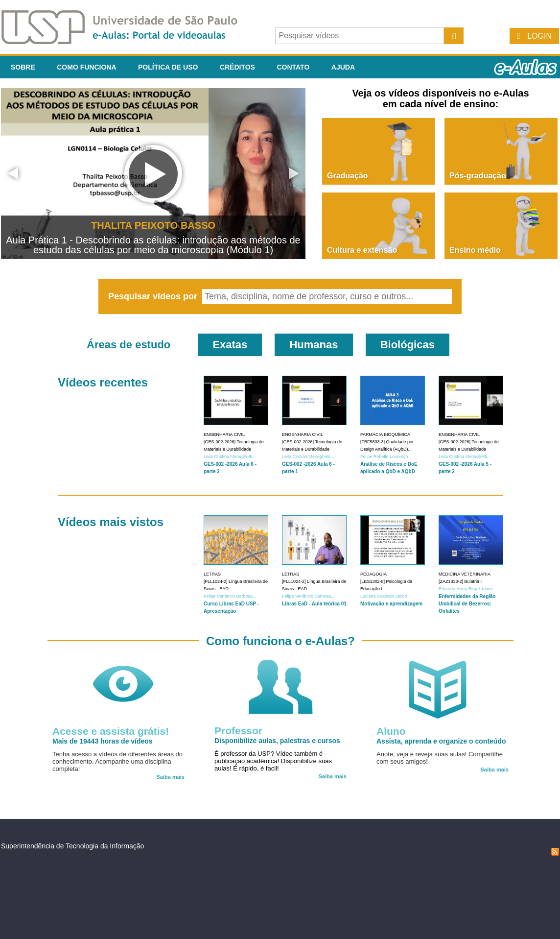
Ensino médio (475, 250)
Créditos (237, 67)
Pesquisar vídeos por (154, 296)
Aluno (391, 731)
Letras (212, 574)
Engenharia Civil (224, 434)
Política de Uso (168, 67)
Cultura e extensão (362, 250)
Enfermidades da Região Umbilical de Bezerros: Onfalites (467, 604)
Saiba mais (171, 777)
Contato (293, 67)
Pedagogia (373, 574)
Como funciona (86, 67)
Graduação (348, 176)
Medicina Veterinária (465, 574)
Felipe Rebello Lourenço (384, 457)
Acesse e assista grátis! (111, 731)
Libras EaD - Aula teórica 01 (314, 604)
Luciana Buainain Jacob (384, 596)
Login (539, 36)
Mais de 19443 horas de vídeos (103, 741)
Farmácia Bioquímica (385, 434)
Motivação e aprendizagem (391, 604)
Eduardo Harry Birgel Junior (466, 589)
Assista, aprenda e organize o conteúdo (441, 741)
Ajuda (343, 67)
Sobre (23, 67)
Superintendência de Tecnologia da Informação (72, 846)
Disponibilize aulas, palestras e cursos (277, 741)
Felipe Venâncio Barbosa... (230, 596)
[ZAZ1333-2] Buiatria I (460, 581)
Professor (238, 731)
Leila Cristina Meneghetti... (230, 457)
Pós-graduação (478, 176)
